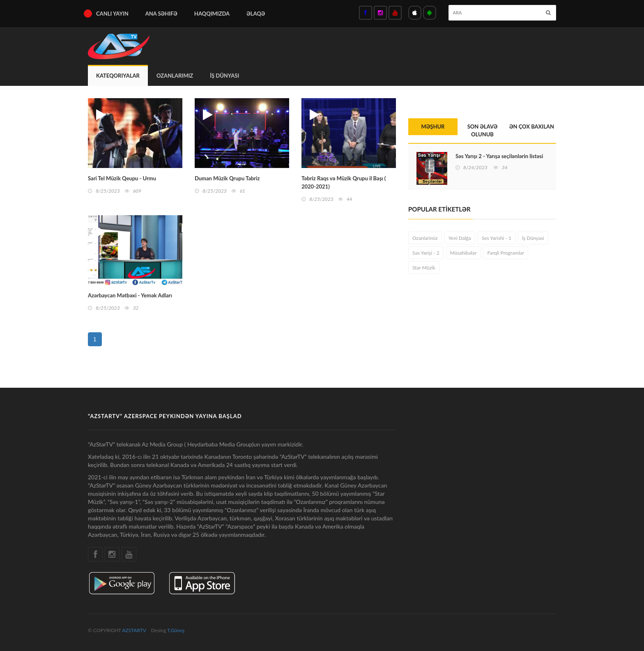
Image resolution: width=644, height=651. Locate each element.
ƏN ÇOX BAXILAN (532, 127)
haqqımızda (212, 14)
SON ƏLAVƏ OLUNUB (483, 130)
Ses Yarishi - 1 (497, 238)
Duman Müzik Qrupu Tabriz (227, 178)
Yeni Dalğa (460, 238)
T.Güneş (176, 630)
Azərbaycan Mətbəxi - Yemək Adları (130, 295)
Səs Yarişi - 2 (426, 253)
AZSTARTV (134, 630)
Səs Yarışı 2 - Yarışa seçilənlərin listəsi (499, 156)
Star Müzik (424, 268)
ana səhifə (161, 14)
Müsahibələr (463, 253)
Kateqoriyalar (118, 76)
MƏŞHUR (433, 127)
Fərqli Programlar (506, 253)
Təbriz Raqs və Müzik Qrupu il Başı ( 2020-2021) (344, 182)
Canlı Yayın (112, 14)
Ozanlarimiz (175, 76)
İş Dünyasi (224, 76)
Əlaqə (256, 14)
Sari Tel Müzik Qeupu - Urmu (122, 178)
